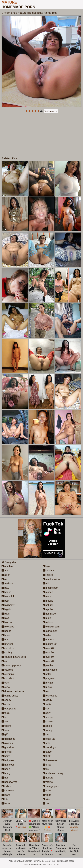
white (47, 795)
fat (4, 717)
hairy (6, 756)
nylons (48, 622)
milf (46, 583)
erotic (6, 704)
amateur (7, 566)
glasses (7, 743)
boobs (6, 631)
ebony (6, 700)
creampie (8, 674)
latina (6, 804)
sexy (47, 713)
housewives (9, 782)
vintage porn (51, 786)
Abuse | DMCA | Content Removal (25, 861)
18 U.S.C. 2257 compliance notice (58, 861)
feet (5, 722)
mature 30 (50, 644)
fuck (5, 730)
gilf (5, 734)
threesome (50, 760)
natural (48, 605)
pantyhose (50, 670)
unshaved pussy (53, 773)
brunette (7, 644)
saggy (47, 700)
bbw (5, 588)
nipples (48, 609)
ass (5, 579)
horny (6, 773)
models (48, 592)
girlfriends (8, 739)
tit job (47, 765)
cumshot (8, 678)
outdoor (48, 640)
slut (46, 734)
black (6, 618)
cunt (5, 683)
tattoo (47, 752)
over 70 (48, 661)
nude (47, 618)
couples (7, 670)
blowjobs (8, 627)
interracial (8, 791)
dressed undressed (13, 691)
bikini (6, 614)
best (5, 601)
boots (6, 635)
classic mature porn (14, 657)
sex (46, 709)
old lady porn (51, 627)
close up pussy (11, 665)
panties (48, 665)
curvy (6, 687)
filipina (6, 726)
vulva (47, 791)
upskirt (48, 778)
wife (46, 799)
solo (46, 743)
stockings (49, 747)
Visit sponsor (51, 111)
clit (4, 661)
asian (6, 575)
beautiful (8, 596)
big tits (7, 609)
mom (47, 596)
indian (6, 786)
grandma (8, 747)
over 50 (48, 653)
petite (47, 674)
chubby (7, 653)
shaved (48, 717)
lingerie (48, 575)
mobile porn (50, 588)
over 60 (48, 657)
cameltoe (8, 648)
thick (47, 756)
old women (50, 631)
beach (6, 592)
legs (46, 566)
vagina (48, 782)
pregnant (49, 678)
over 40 (48, 648)
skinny (48, 730)
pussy (47, 687)
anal (5, 571)
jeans (6, 795)
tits (46, 769)
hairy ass (8, 760)
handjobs (8, 765)
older (47, 635)
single (47, 726)
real (46, 691)
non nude (49, 614)
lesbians (49, 571)
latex (6, 799)
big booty (8, 605)
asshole (7, 583)
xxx (46, 804)
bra (5, 640)
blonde (7, 622)
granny (7, 752)
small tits (49, 739)
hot (5, 778)
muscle (48, 601)
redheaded (50, 696)
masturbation (51, 579)
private (48, 683)
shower (48, 722)
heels (6, 769)
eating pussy (10, 696)
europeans (9, 709)
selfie (47, 704)
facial (6, 713)
